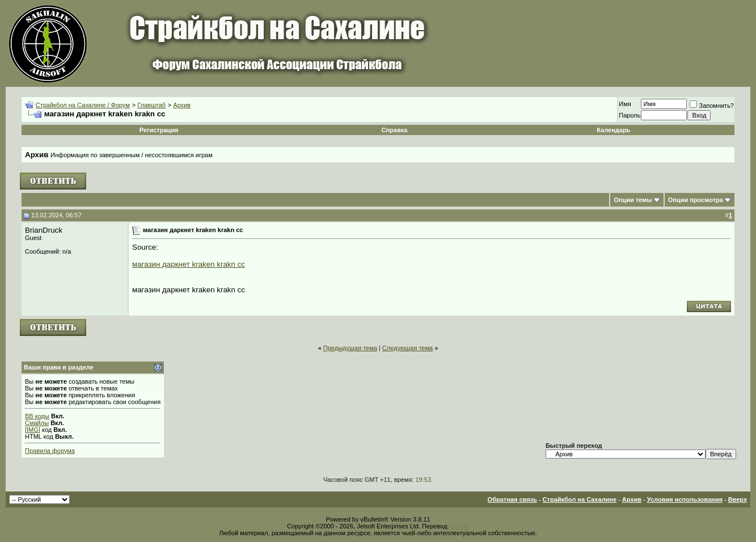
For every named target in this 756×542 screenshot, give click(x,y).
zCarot (460, 526)
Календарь (613, 130)
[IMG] (33, 430)
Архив (182, 105)
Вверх (738, 499)
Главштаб (151, 105)
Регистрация (159, 130)
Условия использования (685, 499)
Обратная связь (512, 499)
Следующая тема (407, 348)
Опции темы (633, 200)
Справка (395, 130)
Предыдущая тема (350, 348)
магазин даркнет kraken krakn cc (189, 264)
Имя (625, 104)
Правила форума (50, 451)
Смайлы (37, 423)
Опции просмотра (696, 200)
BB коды (37, 416)
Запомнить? (712, 106)
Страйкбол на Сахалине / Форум (83, 105)
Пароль (630, 115)
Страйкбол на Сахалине (580, 499)
